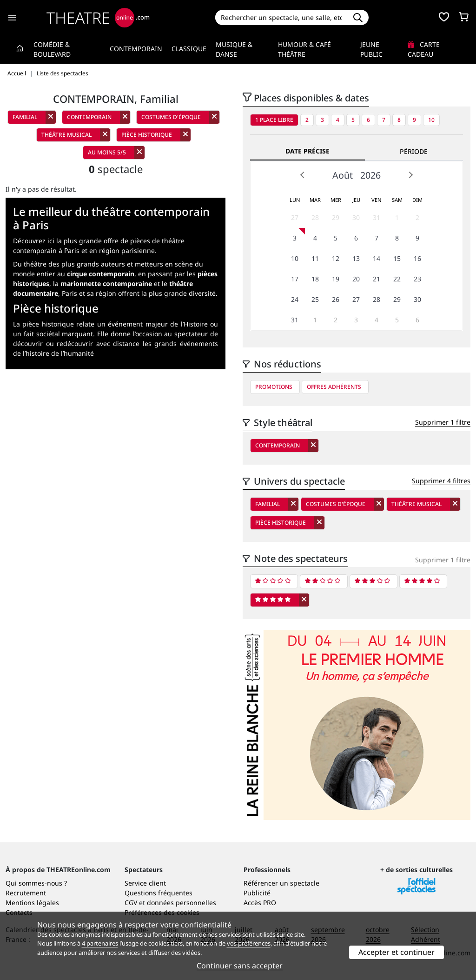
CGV (131, 903)
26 (336, 299)
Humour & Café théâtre (304, 49)
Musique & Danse (234, 49)
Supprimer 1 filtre (443, 422)
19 (336, 279)
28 (315, 217)
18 (315, 279)
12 (336, 258)
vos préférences (249, 943)
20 (356, 279)
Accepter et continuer (397, 952)
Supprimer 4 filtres (441, 481)
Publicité (257, 893)
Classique (189, 49)
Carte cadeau (424, 49)
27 (295, 217)
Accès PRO (260, 903)
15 (397, 258)
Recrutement (26, 893)
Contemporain (136, 49)
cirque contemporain (101, 274)
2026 (370, 175)
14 (377, 258)
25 (315, 299)
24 (295, 299)
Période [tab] (414, 151)
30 (356, 217)
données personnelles (182, 903)
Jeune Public (371, 49)
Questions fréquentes (159, 893)
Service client (145, 883)
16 (417, 258)
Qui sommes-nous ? (36, 883)
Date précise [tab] (307, 151)
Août (343, 175)
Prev (303, 175)
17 (295, 279)
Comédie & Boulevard (52, 49)
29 (336, 217)
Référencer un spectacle (281, 883)
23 (417, 279)
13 (356, 258)
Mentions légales (32, 903)
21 (377, 279)
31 (377, 217)
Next (410, 175)
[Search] (281, 17)
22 (397, 279)
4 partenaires (100, 943)
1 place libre (274, 120)
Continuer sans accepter (240, 966)
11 (315, 258)
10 (431, 120)
